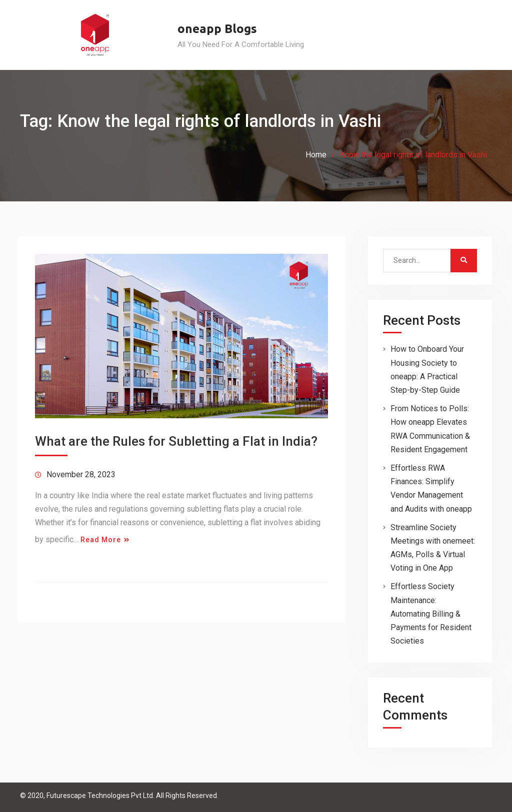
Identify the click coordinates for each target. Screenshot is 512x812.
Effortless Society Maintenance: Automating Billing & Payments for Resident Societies (431, 614)
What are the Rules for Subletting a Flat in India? (176, 441)
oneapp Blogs (217, 29)
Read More (101, 540)
